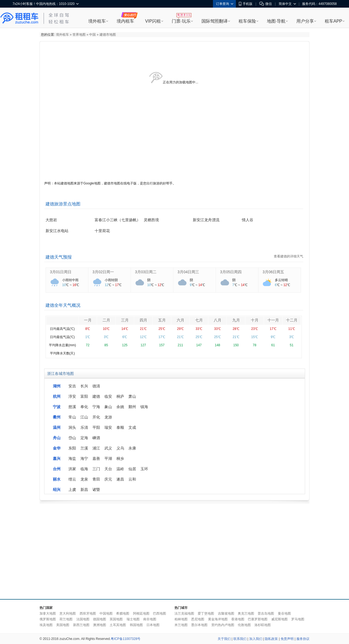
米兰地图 (181, 625)
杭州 (57, 396)
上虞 (72, 490)
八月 (218, 320)
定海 (84, 438)
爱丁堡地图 (206, 613)
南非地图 (150, 619)
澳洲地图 (100, 625)
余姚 (120, 407)
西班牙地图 (88, 613)
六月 (180, 320)
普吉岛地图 (266, 613)
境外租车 (97, 21)
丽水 (57, 479)
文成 (132, 427)
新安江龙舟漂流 (206, 220)
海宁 (84, 458)
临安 (108, 396)
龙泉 (84, 479)
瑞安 (108, 427)
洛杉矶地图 (263, 625)
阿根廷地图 (141, 613)
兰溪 (84, 448)
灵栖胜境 (151, 220)
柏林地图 (181, 619)
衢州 (57, 417)
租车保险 (247, 21)
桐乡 (120, 458)
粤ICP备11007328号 (126, 639)
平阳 (96, 427)
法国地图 (83, 619)
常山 (72, 417)
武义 (108, 448)
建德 (96, 396)
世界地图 (79, 35)
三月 (125, 320)
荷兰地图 (66, 619)
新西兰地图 (81, 625)
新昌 (84, 490)
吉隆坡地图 (226, 613)
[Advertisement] (140, 550)
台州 (57, 469)
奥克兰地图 (246, 613)
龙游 (108, 417)
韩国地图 (136, 625)
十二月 (292, 320)
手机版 (246, 4)
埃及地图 (46, 625)
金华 (57, 448)
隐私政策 (271, 639)
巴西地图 (160, 613)
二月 (106, 320)
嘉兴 (57, 458)
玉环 (144, 469)
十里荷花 (102, 231)
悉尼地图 (198, 619)
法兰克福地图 (184, 613)
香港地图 (238, 619)
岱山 (72, 438)
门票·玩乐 (181, 21)
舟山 (57, 438)
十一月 (273, 320)
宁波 (57, 407)
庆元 (108, 479)
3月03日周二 (146, 272)
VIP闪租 (153, 21)
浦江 (96, 448)
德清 (96, 386)
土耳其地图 (118, 625)
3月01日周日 (61, 272)
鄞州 (132, 407)
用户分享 (305, 21)
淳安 (72, 396)
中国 (92, 35)
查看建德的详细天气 (288, 256)
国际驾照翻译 (215, 21)
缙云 (72, 479)
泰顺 (120, 427)
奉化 (84, 407)
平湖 (108, 458)
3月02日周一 (103, 272)
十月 (255, 320)
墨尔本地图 (199, 625)
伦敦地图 (244, 625)
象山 (108, 407)
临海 (84, 469)
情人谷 (248, 220)
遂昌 (120, 479)
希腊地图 (123, 613)
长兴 (84, 386)
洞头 (72, 427)
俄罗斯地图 (48, 619)
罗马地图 (298, 619)
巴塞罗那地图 (258, 619)
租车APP (333, 21)
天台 (108, 469)
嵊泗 (96, 438)
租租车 (19, 18)
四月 (143, 320)
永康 (132, 448)
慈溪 (72, 407)
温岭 (120, 469)
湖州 (57, 386)
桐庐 (120, 396)
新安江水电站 (57, 231)
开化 (96, 417)
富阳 (84, 396)
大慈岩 (51, 220)
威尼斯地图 (279, 619)
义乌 (120, 448)
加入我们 (256, 639)
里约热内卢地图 (223, 625)
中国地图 (106, 613)
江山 (84, 417)
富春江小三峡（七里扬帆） (118, 220)
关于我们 (224, 639)
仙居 (132, 469)
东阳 (72, 448)
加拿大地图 (48, 613)
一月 (88, 320)
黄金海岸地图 (218, 619)
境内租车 (125, 21)
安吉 (72, 386)
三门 (96, 469)
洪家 (72, 469)
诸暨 (96, 490)
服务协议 (303, 639)
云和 (132, 479)
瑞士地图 (133, 619)
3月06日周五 (273, 272)
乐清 (84, 427)
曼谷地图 (284, 613)
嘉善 (96, 458)
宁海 (96, 407)
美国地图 (63, 625)
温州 (57, 427)
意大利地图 (68, 613)
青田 (96, 479)
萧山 (132, 396)
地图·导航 (276, 21)
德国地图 (100, 619)
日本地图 (153, 625)
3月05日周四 (231, 272)
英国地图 (116, 619)
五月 (162, 320)
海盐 (72, 458)
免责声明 (287, 639)
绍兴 (57, 490)
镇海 (144, 407)
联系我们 (240, 639)
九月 (236, 320)
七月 (199, 320)
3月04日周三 (188, 272)
